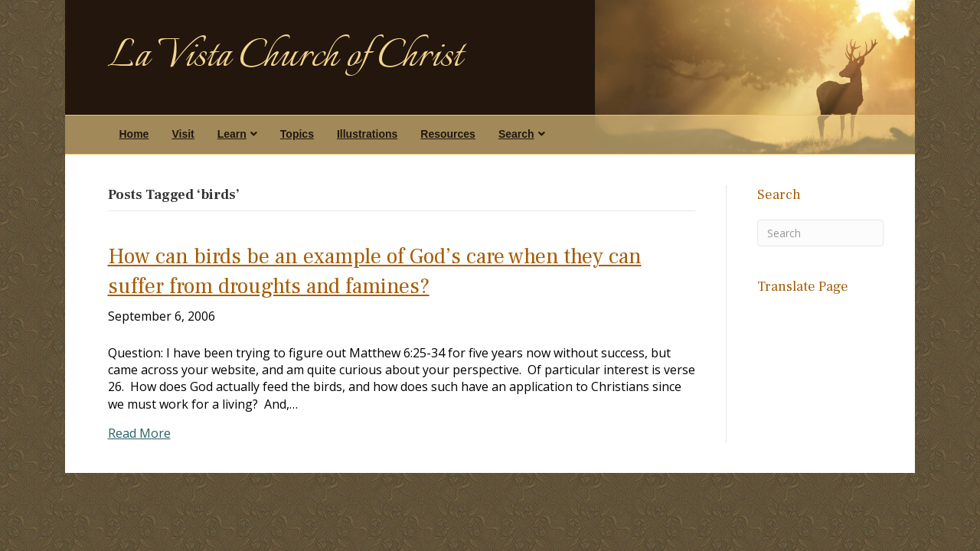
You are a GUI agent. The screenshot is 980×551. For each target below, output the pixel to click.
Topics (297, 134)
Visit (183, 134)
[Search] (821, 233)
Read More (139, 433)
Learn (232, 134)
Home (134, 134)
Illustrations (367, 134)
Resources (448, 134)
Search (516, 134)
